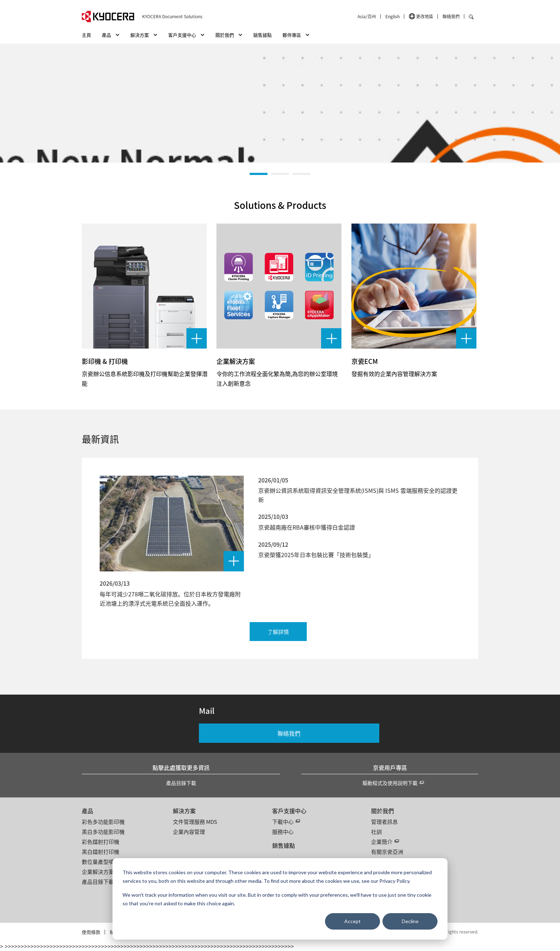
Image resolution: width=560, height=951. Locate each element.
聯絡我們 (451, 16)
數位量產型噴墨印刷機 (109, 862)
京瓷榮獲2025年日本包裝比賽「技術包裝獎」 (316, 555)
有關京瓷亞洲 (387, 852)
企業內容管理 (189, 832)
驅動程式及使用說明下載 (390, 783)
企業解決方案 (98, 872)
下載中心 (283, 822)
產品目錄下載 (181, 783)
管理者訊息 (384, 822)
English (392, 16)
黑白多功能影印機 (103, 832)
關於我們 (382, 811)
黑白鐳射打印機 (101, 852)
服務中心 (283, 832)
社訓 (376, 832)
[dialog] (280, 899)
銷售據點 (262, 35)
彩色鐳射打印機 (101, 842)
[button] (259, 174)
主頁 (86, 35)
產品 (87, 811)
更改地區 (425, 16)
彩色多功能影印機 (103, 822)
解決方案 (184, 811)
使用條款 (91, 932)
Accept (352, 921)
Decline (410, 921)
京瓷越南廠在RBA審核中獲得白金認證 (307, 527)
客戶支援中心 (289, 811)
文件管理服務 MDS (195, 822)
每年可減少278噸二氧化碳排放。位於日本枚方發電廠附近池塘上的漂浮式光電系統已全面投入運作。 (170, 599)
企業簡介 (382, 842)
